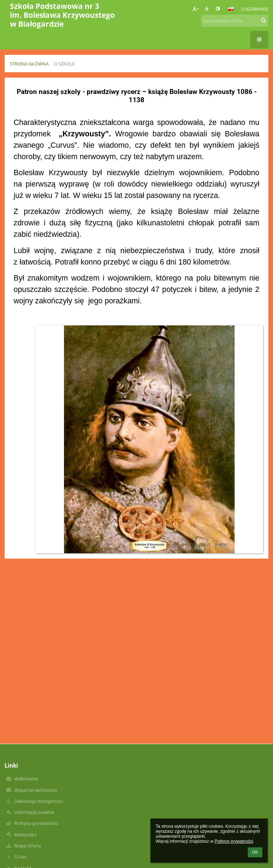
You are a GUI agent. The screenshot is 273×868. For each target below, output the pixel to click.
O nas (20, 857)
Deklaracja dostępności (39, 801)
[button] (231, 9)
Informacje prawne (34, 812)
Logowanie (255, 9)
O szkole (64, 64)
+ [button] (196, 9)
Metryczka (25, 835)
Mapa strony (28, 846)
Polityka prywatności (36, 823)
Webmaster (26, 779)
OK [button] (255, 852)
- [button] (207, 9)
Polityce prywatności (234, 841)
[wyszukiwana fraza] (235, 21)
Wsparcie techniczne (36, 790)
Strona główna (29, 64)
